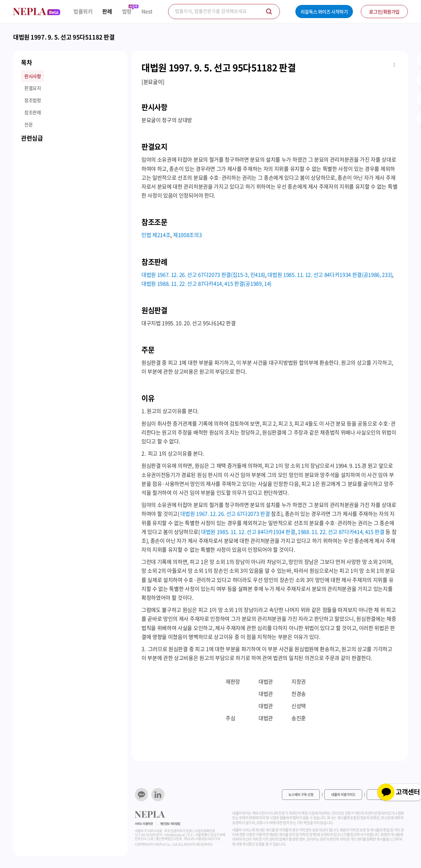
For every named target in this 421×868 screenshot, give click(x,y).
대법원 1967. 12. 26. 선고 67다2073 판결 (225, 513)
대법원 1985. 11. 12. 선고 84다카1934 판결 (248, 532)
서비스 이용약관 (144, 824)
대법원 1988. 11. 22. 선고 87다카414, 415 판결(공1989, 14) (206, 283)
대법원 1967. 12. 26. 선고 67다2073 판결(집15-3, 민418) (203, 275)
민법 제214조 (156, 235)
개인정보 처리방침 (170, 824)
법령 (127, 11)
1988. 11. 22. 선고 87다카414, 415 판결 (341, 532)
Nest (147, 11)
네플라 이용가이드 (343, 794)
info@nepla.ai (174, 835)
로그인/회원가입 (384, 12)
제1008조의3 (187, 235)
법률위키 (83, 11)
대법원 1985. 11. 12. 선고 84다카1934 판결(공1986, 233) (330, 275)
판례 (107, 11)
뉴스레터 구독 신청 (301, 794)
